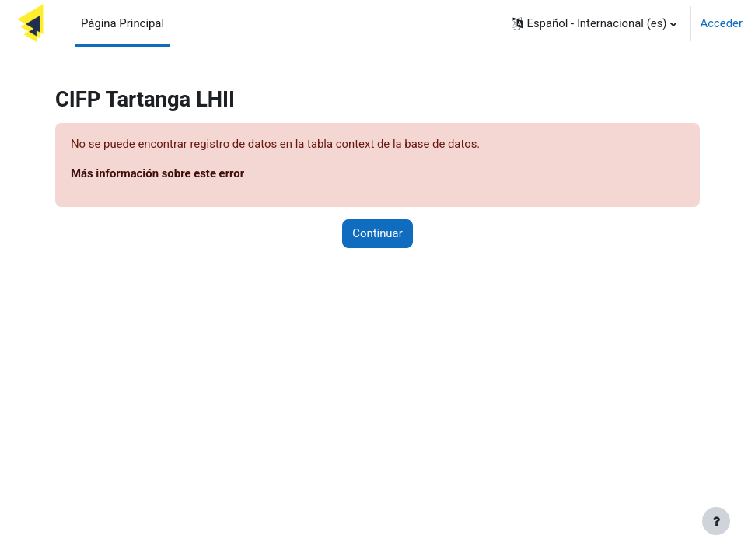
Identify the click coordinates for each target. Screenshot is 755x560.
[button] (594, 23)
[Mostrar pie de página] (716, 521)
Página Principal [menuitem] (122, 23)
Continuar (377, 233)
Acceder (722, 23)
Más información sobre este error (157, 173)
